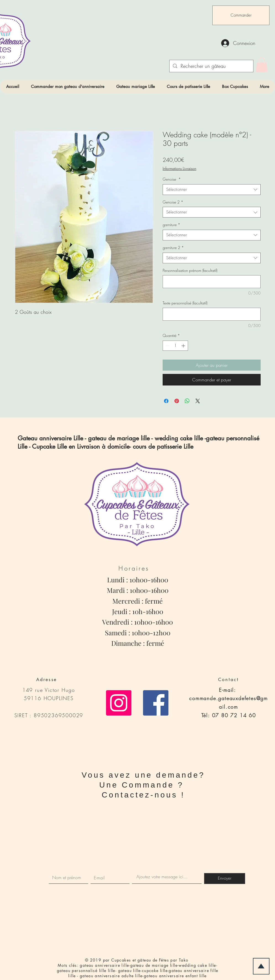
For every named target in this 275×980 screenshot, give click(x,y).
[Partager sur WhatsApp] (187, 401)
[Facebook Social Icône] (156, 703)
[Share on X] (198, 401)
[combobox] (212, 190)
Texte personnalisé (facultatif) (185, 303)
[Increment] (184, 346)
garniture (171, 225)
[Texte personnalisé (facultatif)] (212, 314)
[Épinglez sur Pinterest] (177, 401)
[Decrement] (167, 346)
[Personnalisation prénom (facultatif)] (212, 282)
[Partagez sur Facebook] (166, 401)
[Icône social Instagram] (119, 703)
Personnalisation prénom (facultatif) (190, 270)
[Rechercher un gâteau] (211, 66)
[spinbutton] (175, 346)
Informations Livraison (179, 168)
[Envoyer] (225, 879)
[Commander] (241, 15)
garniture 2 (173, 247)
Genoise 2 (173, 202)
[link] (262, 65)
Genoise (172, 179)
